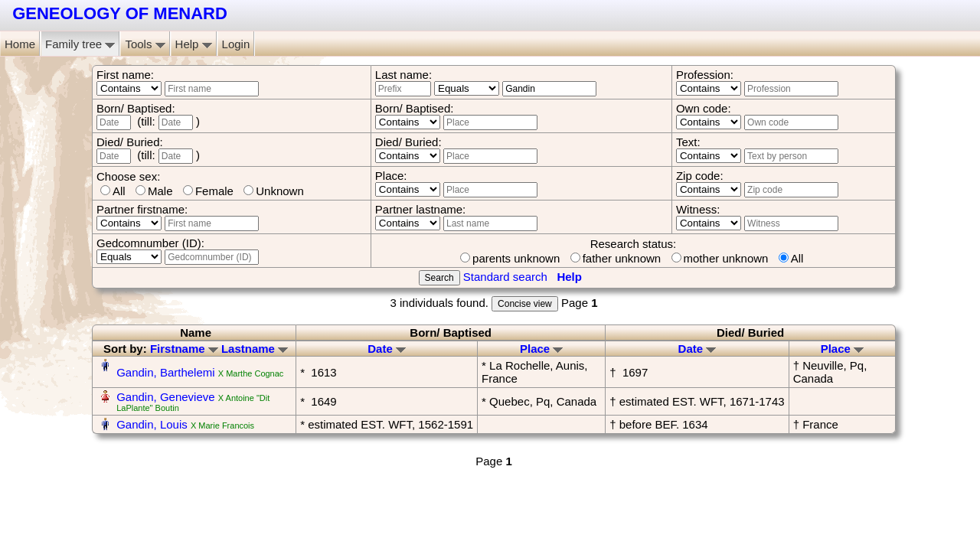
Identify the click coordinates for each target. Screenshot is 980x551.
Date (387, 349)
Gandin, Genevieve (165, 397)
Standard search (505, 277)
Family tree (80, 44)
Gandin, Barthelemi (165, 372)
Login (236, 44)
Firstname (184, 349)
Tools (145, 44)
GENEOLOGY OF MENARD (120, 13)
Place (541, 349)
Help (194, 44)
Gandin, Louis (152, 424)
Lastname (255, 349)
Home (20, 44)
